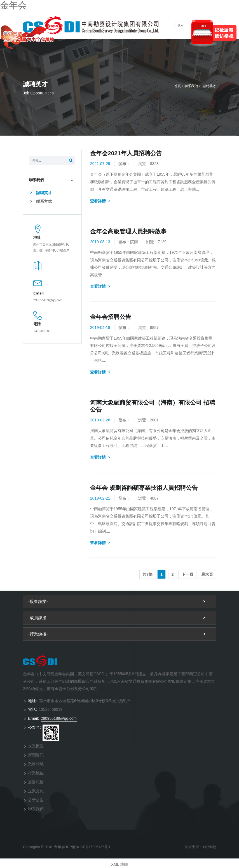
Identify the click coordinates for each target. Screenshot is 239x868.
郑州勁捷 (209, 845)
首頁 (177, 87)
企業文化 (36, 790)
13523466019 (43, 331)
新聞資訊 (36, 755)
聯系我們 (191, 87)
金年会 (13, 5)
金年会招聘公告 (111, 317)
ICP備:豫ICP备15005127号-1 (89, 845)
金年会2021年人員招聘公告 (126, 154)
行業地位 (36, 772)
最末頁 (207, 575)
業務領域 (36, 763)
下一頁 (188, 575)
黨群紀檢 (36, 781)
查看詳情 (100, 201)
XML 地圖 (119, 862)
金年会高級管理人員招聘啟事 (128, 232)
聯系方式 (41, 202)
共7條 (147, 575)
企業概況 (36, 746)
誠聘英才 (209, 87)
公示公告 (36, 798)
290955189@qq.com (48, 301)
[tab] (52, 181)
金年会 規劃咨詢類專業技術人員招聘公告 (144, 488)
